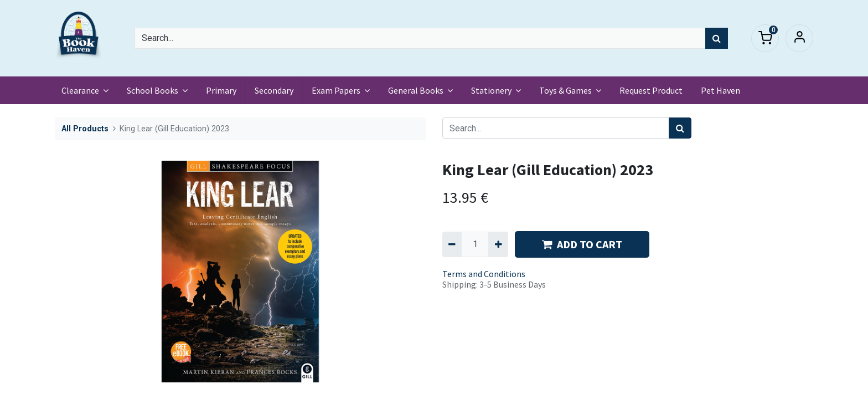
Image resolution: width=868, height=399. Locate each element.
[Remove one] (452, 244)
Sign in (799, 38)
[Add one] (498, 244)
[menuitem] (223, 90)
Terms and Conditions (484, 274)
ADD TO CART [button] (582, 244)
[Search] (717, 38)
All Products (85, 129)
